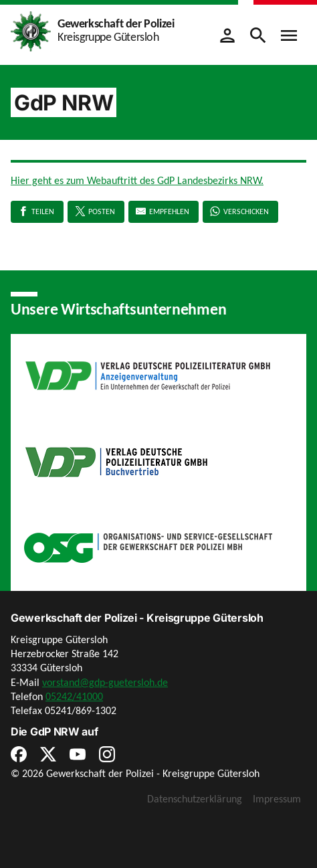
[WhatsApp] (240, 212)
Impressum (277, 799)
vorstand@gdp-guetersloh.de (105, 682)
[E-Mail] (164, 212)
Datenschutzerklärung (195, 799)
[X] (96, 212)
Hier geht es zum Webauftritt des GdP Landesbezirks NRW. (137, 180)
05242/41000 (74, 696)
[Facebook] (37, 212)
